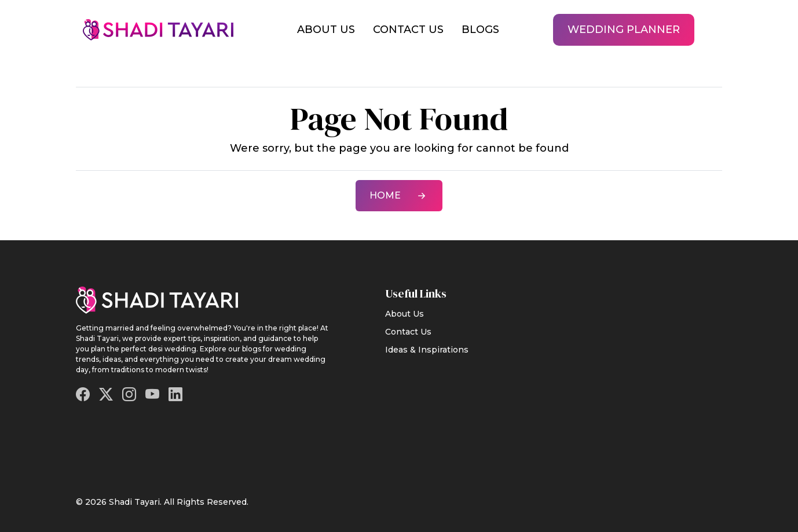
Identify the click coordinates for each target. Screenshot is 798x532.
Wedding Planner (624, 30)
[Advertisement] (652, 370)
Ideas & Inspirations (427, 350)
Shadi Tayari (134, 502)
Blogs (480, 30)
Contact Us (408, 30)
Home (399, 196)
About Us (326, 30)
